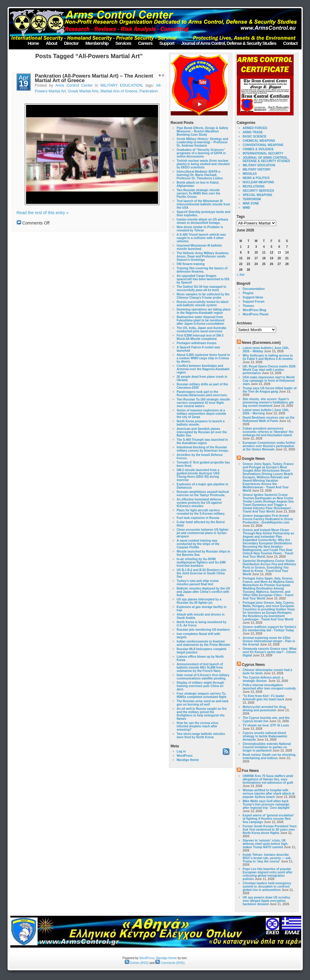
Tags (241, 217)
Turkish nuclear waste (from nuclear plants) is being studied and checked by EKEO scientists (203, 164)
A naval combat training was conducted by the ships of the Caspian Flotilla (198, 544)
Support (167, 43)
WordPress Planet (256, 314)
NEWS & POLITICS (256, 178)
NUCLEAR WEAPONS (258, 182)
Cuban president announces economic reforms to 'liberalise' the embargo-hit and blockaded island (268, 432)
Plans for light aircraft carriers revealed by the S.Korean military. (201, 512)
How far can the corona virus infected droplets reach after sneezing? (198, 726)
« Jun (241, 275)
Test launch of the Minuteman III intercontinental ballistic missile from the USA (204, 204)
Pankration (149, 91)
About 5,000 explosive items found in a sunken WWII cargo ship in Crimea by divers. (203, 358)
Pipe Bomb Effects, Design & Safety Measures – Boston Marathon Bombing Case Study (203, 131)
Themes (249, 306)
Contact (290, 43)
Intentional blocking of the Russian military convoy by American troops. (203, 449)
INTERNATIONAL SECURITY (263, 153)
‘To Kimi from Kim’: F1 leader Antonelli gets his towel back (264, 698)
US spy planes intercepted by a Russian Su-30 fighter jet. (199, 601)
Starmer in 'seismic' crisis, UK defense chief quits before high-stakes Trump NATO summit (266, 844)
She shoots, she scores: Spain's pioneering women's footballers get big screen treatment (268, 402)
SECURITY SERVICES (259, 191)
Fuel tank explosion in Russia (198, 518)
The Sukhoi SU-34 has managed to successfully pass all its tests (202, 288)
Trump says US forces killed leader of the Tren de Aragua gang (270, 390)
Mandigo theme (188, 760)
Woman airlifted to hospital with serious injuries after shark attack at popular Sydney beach (269, 794)
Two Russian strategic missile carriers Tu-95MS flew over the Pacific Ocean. (199, 193)
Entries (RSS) (137, 963)
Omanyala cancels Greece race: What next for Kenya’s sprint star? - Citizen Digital (270, 652)
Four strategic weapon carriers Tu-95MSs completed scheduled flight (202, 695)
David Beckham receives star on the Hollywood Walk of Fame (269, 419)
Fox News (250, 771)
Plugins (248, 293)
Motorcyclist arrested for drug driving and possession (264, 709)
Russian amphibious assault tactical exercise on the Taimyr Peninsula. (203, 493)
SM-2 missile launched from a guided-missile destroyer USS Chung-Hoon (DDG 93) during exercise (198, 475)
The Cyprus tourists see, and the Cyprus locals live (266, 719)
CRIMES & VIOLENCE (258, 149)
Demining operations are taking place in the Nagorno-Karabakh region (204, 311)
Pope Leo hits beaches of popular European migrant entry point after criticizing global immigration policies (268, 874)
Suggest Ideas (253, 297)
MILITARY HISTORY (257, 169)
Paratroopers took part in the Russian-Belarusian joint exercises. (202, 394)
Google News (253, 459)
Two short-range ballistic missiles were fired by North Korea (201, 736)
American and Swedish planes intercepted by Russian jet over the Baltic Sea (202, 432)
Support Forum (254, 302)
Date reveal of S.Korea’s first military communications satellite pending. (203, 677)
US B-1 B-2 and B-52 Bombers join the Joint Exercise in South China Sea (201, 573)
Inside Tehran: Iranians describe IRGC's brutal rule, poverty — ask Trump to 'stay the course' (267, 858)
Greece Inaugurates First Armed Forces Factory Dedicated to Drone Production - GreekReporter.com (268, 519)
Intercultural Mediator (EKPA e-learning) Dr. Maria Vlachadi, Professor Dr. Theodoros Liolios (200, 175)
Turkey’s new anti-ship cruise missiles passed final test (198, 583)
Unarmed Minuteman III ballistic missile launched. (200, 247)
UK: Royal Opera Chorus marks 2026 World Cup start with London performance (269, 370)
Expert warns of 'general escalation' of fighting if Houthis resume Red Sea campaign (269, 819)
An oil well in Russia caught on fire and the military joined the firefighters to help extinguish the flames (202, 714)
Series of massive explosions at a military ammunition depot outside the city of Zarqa (201, 414)
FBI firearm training (191, 264)
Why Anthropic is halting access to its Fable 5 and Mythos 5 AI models (268, 357)
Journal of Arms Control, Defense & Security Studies (229, 43)
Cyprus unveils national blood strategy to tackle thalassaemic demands (265, 736)
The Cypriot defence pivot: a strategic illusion (263, 679)
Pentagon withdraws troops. (197, 343)
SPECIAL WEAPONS (258, 195)
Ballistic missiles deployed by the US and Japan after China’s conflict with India (203, 592)
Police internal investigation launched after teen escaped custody (269, 687)
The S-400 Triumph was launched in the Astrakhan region (202, 441)
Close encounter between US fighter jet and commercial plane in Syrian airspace (203, 533)
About (51, 43)
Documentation (254, 289)
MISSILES (250, 174)
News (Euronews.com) (261, 343)
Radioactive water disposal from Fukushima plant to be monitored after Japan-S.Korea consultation (201, 320)
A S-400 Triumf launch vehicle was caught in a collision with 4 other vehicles (201, 238)
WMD (247, 208)
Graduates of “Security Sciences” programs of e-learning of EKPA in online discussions (201, 153)
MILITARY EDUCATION (121, 85)
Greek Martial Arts (83, 91)
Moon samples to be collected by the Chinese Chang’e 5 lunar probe (203, 296)
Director (71, 43)
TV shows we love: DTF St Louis (266, 725)
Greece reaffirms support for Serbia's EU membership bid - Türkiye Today (270, 629)
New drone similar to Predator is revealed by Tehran (200, 229)
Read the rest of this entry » (43, 213)
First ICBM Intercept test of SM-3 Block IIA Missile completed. (200, 337)
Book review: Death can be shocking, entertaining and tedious (270, 756)
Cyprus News (253, 665)
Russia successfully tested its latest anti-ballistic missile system (203, 304)
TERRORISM (252, 199)
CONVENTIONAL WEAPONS (263, 145)
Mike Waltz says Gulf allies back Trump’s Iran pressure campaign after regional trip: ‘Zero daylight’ (266, 804)
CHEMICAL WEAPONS (259, 141)
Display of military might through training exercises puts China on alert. (201, 686)
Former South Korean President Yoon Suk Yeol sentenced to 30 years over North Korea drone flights (270, 830)
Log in (181, 751)
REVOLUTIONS (254, 186)
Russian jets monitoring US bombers (203, 630)
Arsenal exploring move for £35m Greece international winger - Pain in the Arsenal (269, 641)
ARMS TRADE (253, 132)
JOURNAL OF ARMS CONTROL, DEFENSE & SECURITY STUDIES (267, 159)
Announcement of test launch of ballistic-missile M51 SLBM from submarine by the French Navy (200, 668)
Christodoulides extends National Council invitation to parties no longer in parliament (267, 747)
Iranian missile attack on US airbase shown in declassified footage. (203, 221)
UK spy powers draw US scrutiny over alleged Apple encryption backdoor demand (267, 901)
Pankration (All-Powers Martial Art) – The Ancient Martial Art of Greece (94, 78)
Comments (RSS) (170, 963)
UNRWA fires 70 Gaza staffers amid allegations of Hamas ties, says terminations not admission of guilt (268, 779)
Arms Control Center (74, 85)
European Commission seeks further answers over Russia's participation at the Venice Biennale (269, 446)
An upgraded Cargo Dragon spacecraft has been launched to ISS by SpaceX (203, 279)
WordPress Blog (255, 310)
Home (33, 43)
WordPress (185, 756)
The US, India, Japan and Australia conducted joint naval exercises (202, 330)
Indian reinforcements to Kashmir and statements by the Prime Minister (204, 643)
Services (123, 43)
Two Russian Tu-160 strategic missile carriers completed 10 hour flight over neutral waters (203, 403)
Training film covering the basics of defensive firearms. (202, 270)
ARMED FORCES (255, 128)
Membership (97, 43)
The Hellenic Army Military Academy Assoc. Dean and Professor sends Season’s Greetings (203, 256)
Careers (145, 43)
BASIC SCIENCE (255, 136)
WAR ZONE (251, 203)
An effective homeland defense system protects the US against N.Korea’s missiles (199, 503)
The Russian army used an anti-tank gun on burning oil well (203, 703)
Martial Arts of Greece (119, 91)
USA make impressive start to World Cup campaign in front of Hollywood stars (269, 381)
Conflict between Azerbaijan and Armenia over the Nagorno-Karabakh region (203, 369)
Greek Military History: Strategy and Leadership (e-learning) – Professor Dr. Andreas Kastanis (203, 142)
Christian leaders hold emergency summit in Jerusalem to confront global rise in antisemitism (267, 887)
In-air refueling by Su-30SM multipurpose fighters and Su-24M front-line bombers (201, 562)
